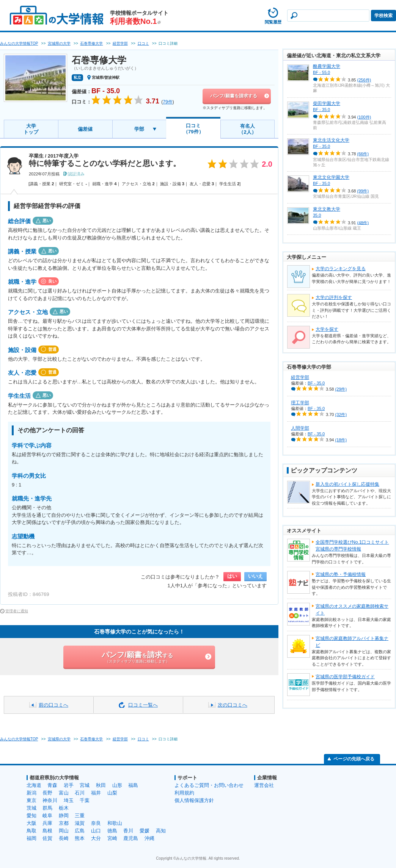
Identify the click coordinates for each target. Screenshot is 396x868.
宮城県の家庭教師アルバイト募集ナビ (352, 642)
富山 (64, 793)
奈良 (96, 823)
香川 (128, 831)
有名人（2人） (247, 129)
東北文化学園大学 (331, 177)
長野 (47, 793)
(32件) (341, 414)
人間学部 (300, 428)
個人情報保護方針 (194, 800)
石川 (80, 793)
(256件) (364, 80)
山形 (117, 785)
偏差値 (85, 129)
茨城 (31, 808)
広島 (80, 831)
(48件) (363, 222)
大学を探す (327, 329)
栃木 (64, 808)
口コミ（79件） (193, 129)
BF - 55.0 (321, 72)
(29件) (341, 389)
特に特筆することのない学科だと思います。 (105, 163)
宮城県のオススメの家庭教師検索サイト (352, 610)
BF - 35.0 (321, 109)
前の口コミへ (53, 705)
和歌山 (115, 823)
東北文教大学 (327, 209)
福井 (96, 793)
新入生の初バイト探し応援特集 (347, 484)
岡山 (64, 831)
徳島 (112, 831)
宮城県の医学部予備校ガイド (345, 677)
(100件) (364, 117)
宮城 (85, 785)
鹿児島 (131, 838)
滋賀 (80, 823)
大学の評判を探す (334, 297)
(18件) (341, 440)
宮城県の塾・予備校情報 (341, 574)
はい (232, 576)
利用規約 (184, 793)
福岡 (31, 838)
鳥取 (31, 831)
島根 (47, 831)
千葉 (85, 800)
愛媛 (145, 831)
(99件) (363, 191)
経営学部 (300, 377)
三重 (80, 816)
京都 (64, 823)
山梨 (112, 793)
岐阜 (47, 816)
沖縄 (149, 838)
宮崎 (112, 838)
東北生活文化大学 (331, 140)
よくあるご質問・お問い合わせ (209, 785)
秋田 (101, 785)
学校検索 (383, 16)
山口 (96, 831)
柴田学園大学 (327, 103)
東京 (31, 800)
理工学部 (300, 403)
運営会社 (264, 785)
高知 (161, 831)
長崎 (64, 838)
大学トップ (31, 129)
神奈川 (50, 800)
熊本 (80, 838)
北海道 (34, 785)
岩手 (69, 785)
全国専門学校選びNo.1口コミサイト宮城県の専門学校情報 (352, 546)
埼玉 (69, 800)
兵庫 (47, 823)
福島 (133, 785)
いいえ (255, 576)
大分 (96, 838)
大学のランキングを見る (341, 269)
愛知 (31, 816)
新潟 (31, 793)
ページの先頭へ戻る (354, 759)
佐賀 (47, 838)
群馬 (47, 808)
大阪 (31, 823)
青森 (52, 785)
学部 (139, 129)
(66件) (363, 154)
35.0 (317, 215)
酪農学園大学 (327, 66)
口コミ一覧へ (143, 705)
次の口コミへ (233, 705)
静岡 (64, 816)
